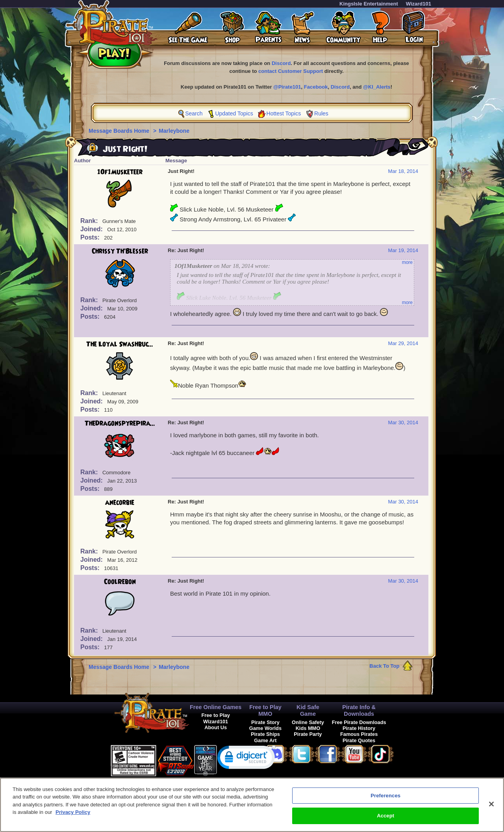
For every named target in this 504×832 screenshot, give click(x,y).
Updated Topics (234, 113)
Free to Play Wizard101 (216, 718)
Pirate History (359, 728)
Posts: (91, 237)
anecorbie (120, 503)
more (407, 262)
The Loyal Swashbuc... (120, 344)
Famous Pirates (359, 734)
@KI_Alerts (377, 87)
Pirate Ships (265, 734)
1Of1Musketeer (120, 172)
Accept (385, 820)
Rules (321, 113)
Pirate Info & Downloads (359, 710)
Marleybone (174, 131)
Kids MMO (308, 728)
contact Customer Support (291, 71)
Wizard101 (419, 4)
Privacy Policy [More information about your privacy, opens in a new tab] (73, 816)
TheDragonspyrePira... (120, 423)
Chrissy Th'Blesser (120, 251)
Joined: (92, 229)
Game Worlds (265, 728)
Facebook (316, 87)
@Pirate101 (287, 87)
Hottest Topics (284, 113)
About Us (216, 727)
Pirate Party (308, 734)
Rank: (90, 221)
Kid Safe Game (308, 710)
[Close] (491, 808)
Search (194, 113)
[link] (246, 759)
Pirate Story (265, 722)
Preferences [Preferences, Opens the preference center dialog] (385, 799)
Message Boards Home (120, 131)
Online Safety (308, 722)
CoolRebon (120, 582)
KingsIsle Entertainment (369, 4)
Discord (281, 63)
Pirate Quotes (359, 740)
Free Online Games (216, 707)
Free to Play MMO (265, 710)
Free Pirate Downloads (359, 722)
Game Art (265, 740)
